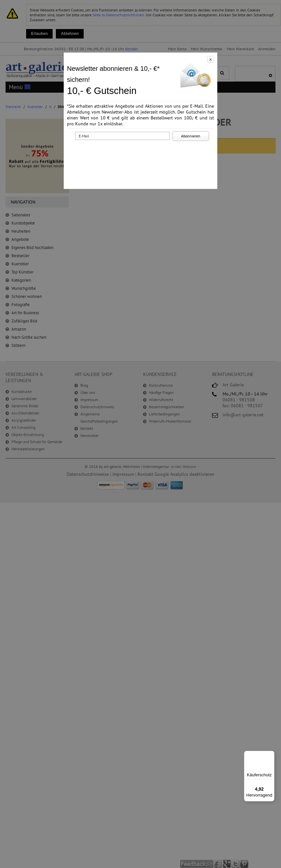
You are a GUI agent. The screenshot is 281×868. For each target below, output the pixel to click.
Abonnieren (191, 136)
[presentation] (142, 154)
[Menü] (271, 755)
